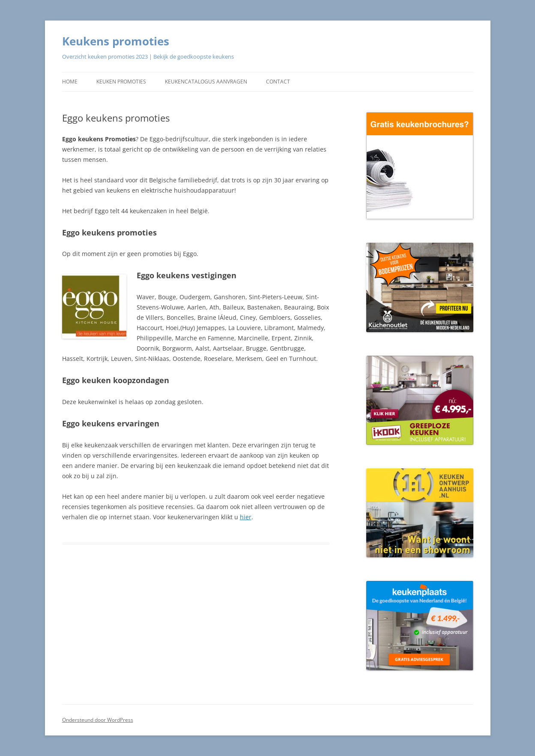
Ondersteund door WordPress (98, 720)
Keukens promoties (116, 41)
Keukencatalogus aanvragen (206, 82)
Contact (278, 82)
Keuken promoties (121, 82)
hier (246, 517)
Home (70, 82)
